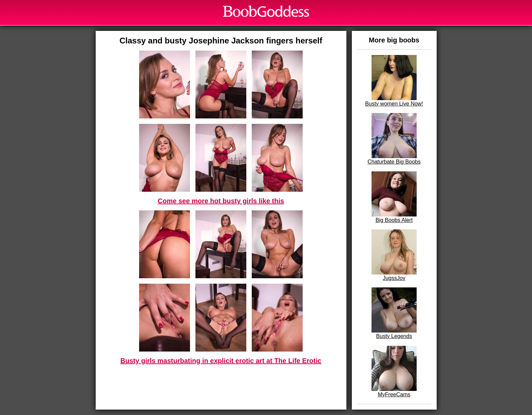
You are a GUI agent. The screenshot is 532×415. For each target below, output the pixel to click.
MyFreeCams (394, 372)
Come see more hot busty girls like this (221, 201)
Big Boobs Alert (394, 197)
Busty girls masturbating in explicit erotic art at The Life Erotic (221, 361)
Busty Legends (394, 313)
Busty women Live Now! (394, 81)
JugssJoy (394, 255)
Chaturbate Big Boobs (394, 139)
